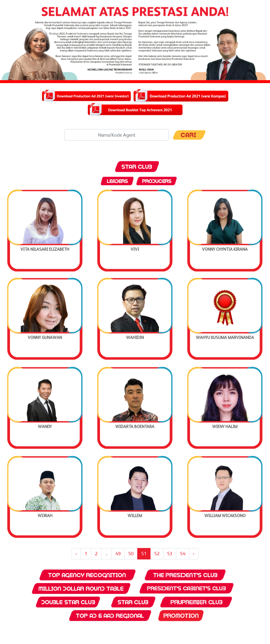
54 (183, 554)
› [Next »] (194, 554)
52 (157, 554)
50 (131, 554)
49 (118, 554)
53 (170, 554)
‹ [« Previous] (76, 554)
